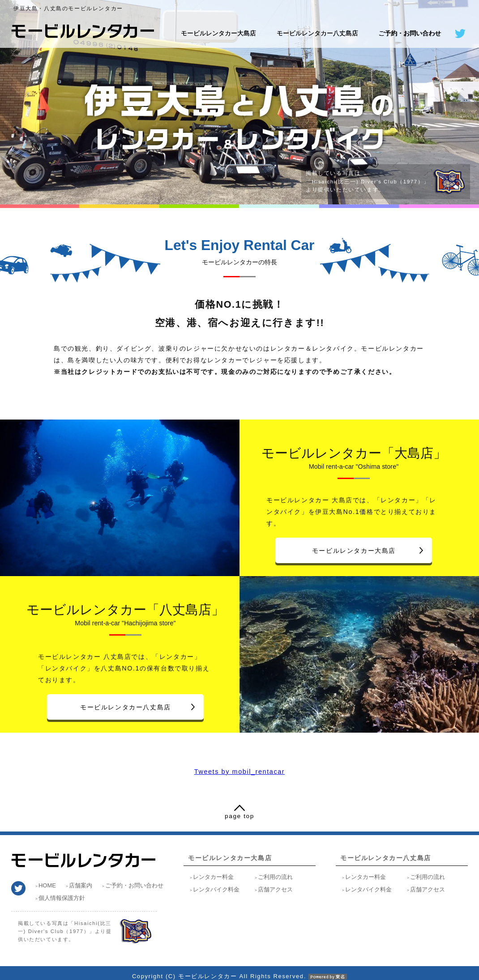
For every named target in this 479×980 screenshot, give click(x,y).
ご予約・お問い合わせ (410, 33)
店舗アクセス (275, 889)
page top (239, 816)
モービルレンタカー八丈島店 (317, 33)
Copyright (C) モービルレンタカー (239, 976)
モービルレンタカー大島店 (218, 33)
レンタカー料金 (213, 877)
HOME (47, 885)
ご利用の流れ (275, 877)
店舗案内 (81, 885)
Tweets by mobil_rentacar (239, 772)
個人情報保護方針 (62, 898)
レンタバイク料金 (216, 889)
